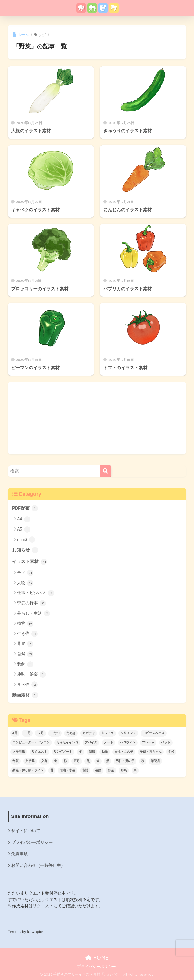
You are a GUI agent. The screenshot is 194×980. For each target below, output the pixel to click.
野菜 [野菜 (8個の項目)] (111, 771)
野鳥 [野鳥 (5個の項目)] (124, 771)
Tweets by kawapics (26, 932)
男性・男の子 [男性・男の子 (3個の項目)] (125, 761)
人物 (25, 583)
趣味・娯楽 (31, 675)
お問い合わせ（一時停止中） (38, 866)
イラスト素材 (30, 562)
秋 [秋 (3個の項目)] (143, 761)
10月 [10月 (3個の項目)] (27, 733)
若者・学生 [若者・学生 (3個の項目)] (68, 771)
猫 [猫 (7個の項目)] (107, 761)
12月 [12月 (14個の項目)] (40, 733)
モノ (25, 573)
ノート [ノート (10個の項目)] (109, 743)
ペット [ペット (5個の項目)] (166, 743)
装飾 (25, 665)
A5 (24, 529)
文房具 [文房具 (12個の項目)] (30, 761)
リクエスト (43, 907)
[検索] (106, 471)
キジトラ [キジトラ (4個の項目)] (107, 733)
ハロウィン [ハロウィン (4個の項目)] (128, 743)
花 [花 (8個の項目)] (52, 771)
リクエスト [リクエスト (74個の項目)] (39, 752)
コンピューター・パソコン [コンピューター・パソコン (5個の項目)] (31, 743)
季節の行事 (31, 604)
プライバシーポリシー (32, 843)
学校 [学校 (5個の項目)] (171, 752)
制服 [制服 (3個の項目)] (92, 752)
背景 (25, 644)
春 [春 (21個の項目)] (56, 761)
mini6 (26, 540)
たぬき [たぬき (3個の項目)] (71, 733)
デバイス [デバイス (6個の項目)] (91, 743)
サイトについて (26, 831)
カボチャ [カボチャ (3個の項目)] (89, 733)
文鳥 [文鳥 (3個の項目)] (44, 761)
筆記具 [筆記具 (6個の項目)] (155, 761)
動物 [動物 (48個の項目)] (105, 752)
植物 (25, 624)
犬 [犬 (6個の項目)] (98, 761)
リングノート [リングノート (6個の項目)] (63, 752)
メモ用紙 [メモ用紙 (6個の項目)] (19, 752)
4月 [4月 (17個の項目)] (15, 733)
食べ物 (27, 685)
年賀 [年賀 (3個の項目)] (16, 761)
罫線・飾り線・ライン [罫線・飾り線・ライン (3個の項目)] (28, 771)
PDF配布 (25, 508)
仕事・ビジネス (36, 593)
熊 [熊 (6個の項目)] (88, 761)
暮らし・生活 (34, 614)
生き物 (27, 634)
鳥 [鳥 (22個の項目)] (135, 771)
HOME (97, 958)
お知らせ (25, 550)
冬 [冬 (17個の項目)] (81, 752)
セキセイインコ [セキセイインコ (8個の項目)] (67, 743)
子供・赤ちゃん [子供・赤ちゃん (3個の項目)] (151, 752)
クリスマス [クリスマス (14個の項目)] (128, 733)
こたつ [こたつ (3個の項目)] (55, 733)
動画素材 (25, 695)
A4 (24, 519)
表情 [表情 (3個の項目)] (85, 771)
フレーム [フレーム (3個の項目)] (148, 743)
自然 (25, 654)
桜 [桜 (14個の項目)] (66, 761)
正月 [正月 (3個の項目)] (77, 761)
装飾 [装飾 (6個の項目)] (98, 771)
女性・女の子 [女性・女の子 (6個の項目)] (124, 752)
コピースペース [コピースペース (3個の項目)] (154, 733)
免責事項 (19, 855)
